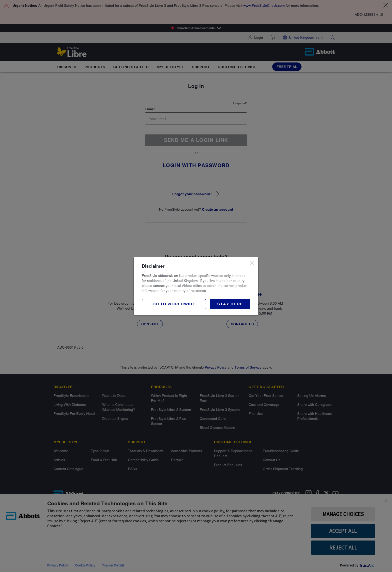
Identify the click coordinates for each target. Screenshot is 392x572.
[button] (230, 304)
